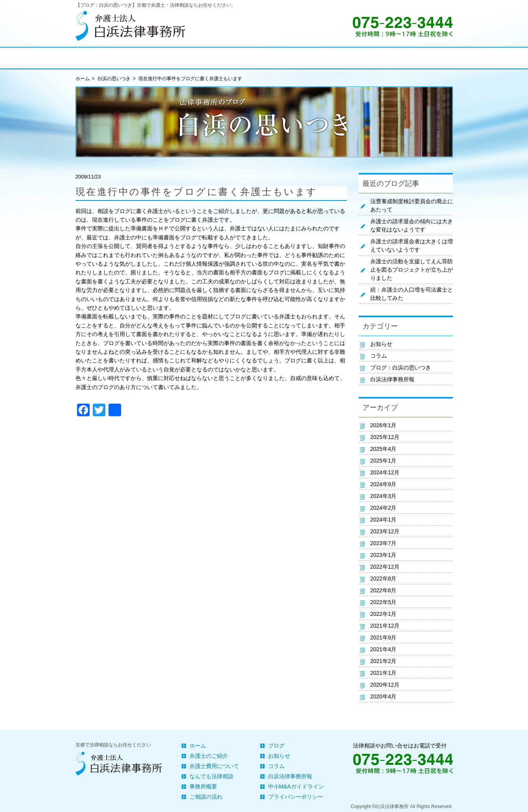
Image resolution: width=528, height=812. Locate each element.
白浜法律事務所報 (392, 379)
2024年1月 (384, 520)
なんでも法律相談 (212, 776)
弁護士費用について (214, 766)
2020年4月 (384, 696)
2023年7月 (384, 543)
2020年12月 (385, 685)
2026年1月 (384, 425)
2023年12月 (385, 531)
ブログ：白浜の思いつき (401, 367)
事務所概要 (203, 786)
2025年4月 (384, 449)
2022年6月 (384, 590)
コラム (379, 356)
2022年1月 (384, 614)
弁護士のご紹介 (209, 756)
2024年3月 (384, 496)
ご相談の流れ (206, 797)
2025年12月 (385, 437)
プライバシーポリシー (296, 797)
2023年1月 (384, 555)
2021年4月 (384, 649)
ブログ (276, 746)
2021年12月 (385, 626)
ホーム (198, 746)
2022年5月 (384, 602)
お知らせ (381, 344)
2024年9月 (384, 484)
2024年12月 (385, 472)
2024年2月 (384, 508)
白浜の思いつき (114, 79)
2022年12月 (385, 567)
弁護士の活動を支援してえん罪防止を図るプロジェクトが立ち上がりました (412, 270)
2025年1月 (384, 461)
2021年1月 (384, 673)
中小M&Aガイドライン (296, 786)
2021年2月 (384, 661)
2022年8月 (384, 579)
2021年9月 (384, 637)
